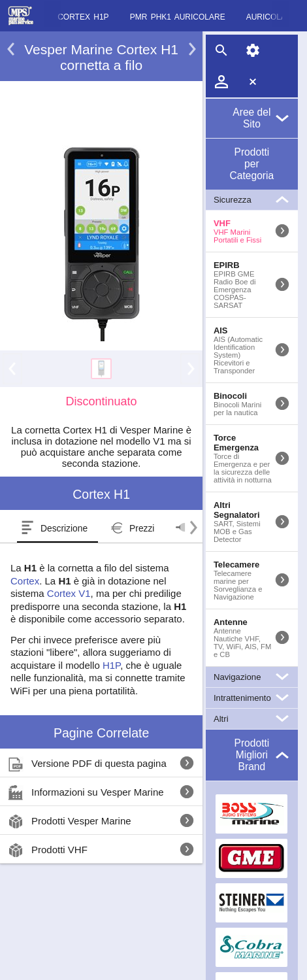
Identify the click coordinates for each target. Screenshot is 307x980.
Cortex (25, 581)
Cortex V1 (69, 593)
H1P (111, 665)
